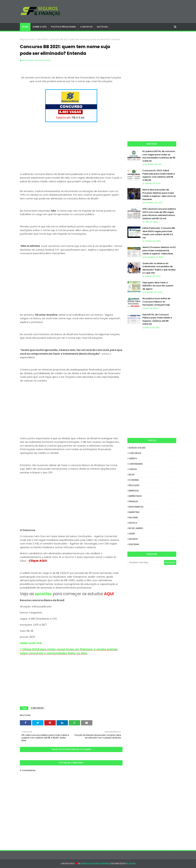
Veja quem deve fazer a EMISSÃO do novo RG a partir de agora (158, 286)
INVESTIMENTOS (136, 507)
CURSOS (133, 469)
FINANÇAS (133, 501)
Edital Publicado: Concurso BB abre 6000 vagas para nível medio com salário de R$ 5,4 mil (159, 233)
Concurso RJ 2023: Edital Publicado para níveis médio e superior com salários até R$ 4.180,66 (159, 175)
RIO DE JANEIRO (136, 528)
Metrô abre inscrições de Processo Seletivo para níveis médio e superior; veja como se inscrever (159, 194)
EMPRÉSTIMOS (135, 496)
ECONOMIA (134, 480)
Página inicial (27, 39)
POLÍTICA (133, 523)
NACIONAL (133, 517)
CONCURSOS (42, 39)
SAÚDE (132, 534)
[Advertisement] (71, 146)
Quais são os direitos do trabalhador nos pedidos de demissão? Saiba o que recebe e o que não (159, 268)
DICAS (132, 475)
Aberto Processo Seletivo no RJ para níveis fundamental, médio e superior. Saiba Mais (159, 250)
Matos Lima (28, 60)
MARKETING (134, 512)
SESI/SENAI (134, 544)
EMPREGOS (134, 491)
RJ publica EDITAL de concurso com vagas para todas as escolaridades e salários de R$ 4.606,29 (159, 156)
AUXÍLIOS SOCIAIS (137, 448)
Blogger (131, 864)
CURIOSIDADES (136, 464)
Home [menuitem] (25, 27)
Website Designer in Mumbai (95, 864)
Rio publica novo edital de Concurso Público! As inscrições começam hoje (156, 302)
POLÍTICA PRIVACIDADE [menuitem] (63, 27)
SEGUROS (133, 539)
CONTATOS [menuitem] (86, 27)
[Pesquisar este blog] (146, 562)
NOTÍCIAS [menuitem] (102, 27)
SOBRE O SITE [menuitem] (40, 27)
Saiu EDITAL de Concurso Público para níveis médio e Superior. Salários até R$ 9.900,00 (157, 319)
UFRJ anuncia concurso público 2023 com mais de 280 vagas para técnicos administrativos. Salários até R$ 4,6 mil (159, 214)
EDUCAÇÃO (134, 485)
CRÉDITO (133, 458)
